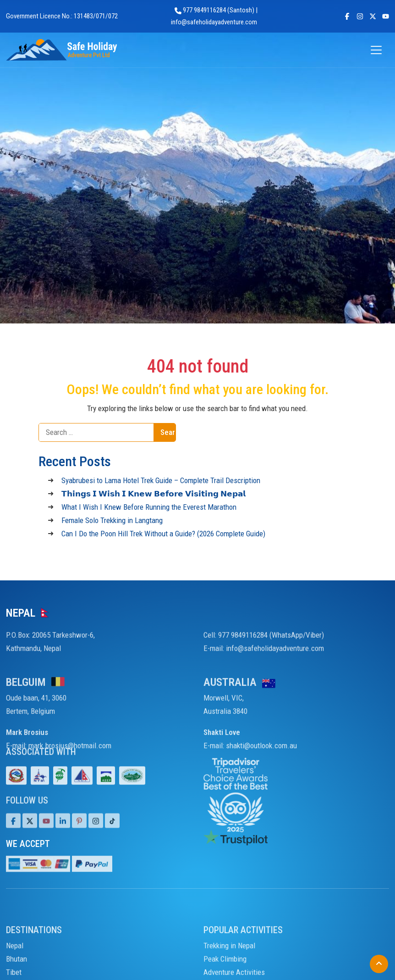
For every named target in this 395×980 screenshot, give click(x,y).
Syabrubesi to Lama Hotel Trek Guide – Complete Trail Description (161, 480)
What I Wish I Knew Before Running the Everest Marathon (149, 507)
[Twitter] (30, 839)
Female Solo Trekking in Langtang (112, 520)
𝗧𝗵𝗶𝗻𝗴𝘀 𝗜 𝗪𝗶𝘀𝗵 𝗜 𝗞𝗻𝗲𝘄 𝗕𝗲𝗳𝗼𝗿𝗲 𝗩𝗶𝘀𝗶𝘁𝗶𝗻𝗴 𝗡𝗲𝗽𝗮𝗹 (154, 494)
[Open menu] (377, 50)
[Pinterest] (79, 839)
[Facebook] (13, 839)
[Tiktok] (96, 839)
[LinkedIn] (63, 839)
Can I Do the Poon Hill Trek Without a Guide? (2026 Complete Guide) (163, 534)
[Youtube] (46, 839)
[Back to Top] (379, 964)
